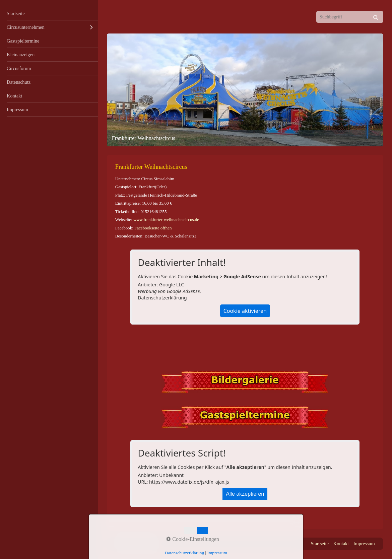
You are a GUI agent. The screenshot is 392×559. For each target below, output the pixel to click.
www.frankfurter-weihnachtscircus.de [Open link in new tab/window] (166, 220)
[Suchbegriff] (350, 17)
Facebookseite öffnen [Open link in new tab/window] (153, 228)
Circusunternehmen (26, 27)
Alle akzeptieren (245, 494)
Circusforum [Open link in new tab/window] (19, 68)
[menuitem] (49, 14)
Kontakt (14, 96)
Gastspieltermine (23, 41)
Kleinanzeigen (21, 55)
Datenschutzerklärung (162, 298)
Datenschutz (19, 82)
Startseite (16, 13)
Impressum (17, 110)
